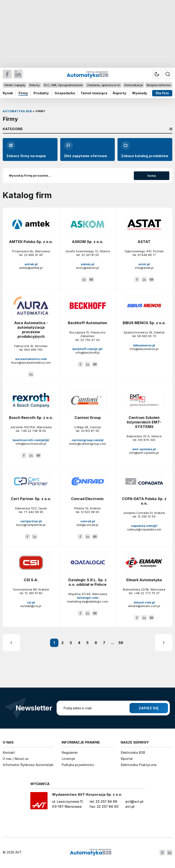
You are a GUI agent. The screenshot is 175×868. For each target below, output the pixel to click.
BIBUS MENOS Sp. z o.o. (144, 323)
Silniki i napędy (15, 85)
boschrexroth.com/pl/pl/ (31, 440)
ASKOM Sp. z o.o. (88, 242)
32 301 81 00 (90, 255)
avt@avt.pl (134, 801)
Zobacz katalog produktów (145, 149)
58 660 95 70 (147, 336)
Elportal (127, 759)
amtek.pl (31, 264)
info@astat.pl (144, 268)
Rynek (8, 93)
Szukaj (152, 176)
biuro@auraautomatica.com (31, 362)
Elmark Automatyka (144, 580)
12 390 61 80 (34, 593)
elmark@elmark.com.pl (144, 606)
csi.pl (31, 602)
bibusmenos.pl (144, 345)
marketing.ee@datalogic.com (88, 601)
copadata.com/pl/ (144, 526)
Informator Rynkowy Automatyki (28, 765)
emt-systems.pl (144, 449)
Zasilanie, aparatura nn (104, 85)
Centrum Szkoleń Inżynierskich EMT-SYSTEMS (144, 422)
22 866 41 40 (33, 255)
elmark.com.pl (144, 602)
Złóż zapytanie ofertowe (85, 149)
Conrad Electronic (87, 499)
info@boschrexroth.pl (31, 444)
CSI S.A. (31, 580)
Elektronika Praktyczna (139, 765)
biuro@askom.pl (88, 268)
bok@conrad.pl (87, 525)
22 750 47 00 (90, 340)
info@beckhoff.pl (88, 353)
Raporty (120, 93)
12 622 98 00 (90, 512)
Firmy (23, 93)
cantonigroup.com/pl (87, 440)
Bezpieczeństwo (159, 85)
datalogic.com (88, 598)
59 (121, 643)
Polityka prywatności (78, 765)
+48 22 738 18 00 (33, 431)
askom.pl (87, 264)
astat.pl (144, 264)
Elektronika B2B (133, 753)
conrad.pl (88, 521)
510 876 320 (147, 440)
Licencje (68, 759)
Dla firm (162, 93)
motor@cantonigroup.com (87, 444)
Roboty (35, 85)
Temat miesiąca (94, 93)
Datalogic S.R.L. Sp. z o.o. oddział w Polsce (87, 582)
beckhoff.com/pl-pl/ (87, 349)
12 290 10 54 (147, 516)
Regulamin (70, 753)
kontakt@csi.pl (31, 606)
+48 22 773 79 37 (147, 593)
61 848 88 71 (147, 255)
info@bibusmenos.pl (144, 349)
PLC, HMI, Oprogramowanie (63, 85)
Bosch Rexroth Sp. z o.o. (31, 418)
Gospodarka (65, 93)
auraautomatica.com (31, 359)
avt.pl (130, 806)
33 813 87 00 (90, 431)
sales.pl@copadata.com (144, 529)
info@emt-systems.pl (144, 453)
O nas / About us (16, 759)
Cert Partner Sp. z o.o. (31, 499)
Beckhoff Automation (87, 323)
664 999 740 (33, 350)
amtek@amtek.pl (31, 268)
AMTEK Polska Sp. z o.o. (31, 242)
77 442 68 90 (34, 512)
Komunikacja (134, 85)
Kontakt (9, 753)
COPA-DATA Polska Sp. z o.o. (144, 501)
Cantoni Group (88, 418)
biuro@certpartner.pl (31, 525)
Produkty (41, 93)
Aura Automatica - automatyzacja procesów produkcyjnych (31, 330)
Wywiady (140, 93)
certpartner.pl (31, 521)
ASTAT (144, 242)
